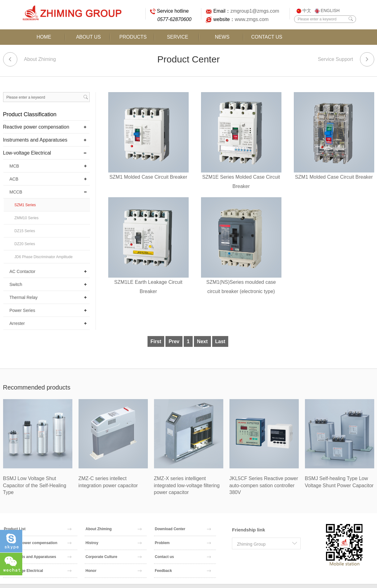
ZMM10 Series (27, 218)
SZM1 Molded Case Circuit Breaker (148, 177)
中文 (304, 11)
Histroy (114, 543)
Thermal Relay (24, 297)
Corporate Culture (114, 557)
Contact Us (267, 37)
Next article (367, 59)
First (156, 341)
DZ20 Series (25, 244)
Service (177, 37)
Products (133, 37)
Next (202, 341)
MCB (14, 166)
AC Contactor (23, 271)
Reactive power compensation (36, 127)
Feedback (183, 571)
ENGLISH (327, 11)
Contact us (183, 557)
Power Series (22, 310)
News (222, 37)
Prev (174, 341)
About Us (88, 37)
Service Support (336, 59)
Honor (114, 571)
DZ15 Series (25, 231)
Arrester (17, 323)
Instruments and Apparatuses (35, 140)
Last (220, 341)
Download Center (183, 529)
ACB (14, 179)
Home (44, 37)
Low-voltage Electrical (27, 153)
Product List (38, 529)
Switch (16, 284)
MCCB (16, 192)
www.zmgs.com (250, 19)
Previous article (10, 59)
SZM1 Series (25, 205)
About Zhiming (40, 59)
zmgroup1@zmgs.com (253, 11)
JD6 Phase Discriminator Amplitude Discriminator (44, 259)
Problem (183, 543)
